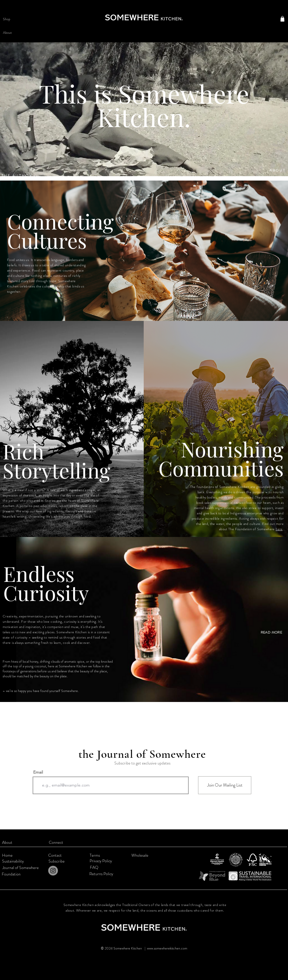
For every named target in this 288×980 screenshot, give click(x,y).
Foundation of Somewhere (256, 529)
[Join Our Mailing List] (225, 785)
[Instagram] (53, 871)
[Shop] (282, 19)
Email (38, 772)
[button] (15, 19)
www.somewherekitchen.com (167, 948)
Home (7, 855)
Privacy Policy (101, 861)
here (279, 529)
